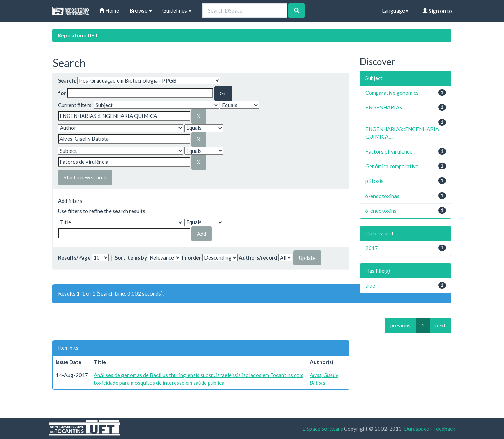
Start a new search (85, 177)
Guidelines (177, 10)
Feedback (444, 429)
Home (109, 10)
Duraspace (416, 429)
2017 (372, 248)
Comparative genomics (392, 93)
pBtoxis (374, 181)
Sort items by (131, 257)
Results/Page (74, 257)
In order (192, 257)
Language (395, 10)
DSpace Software (323, 429)
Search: (67, 80)
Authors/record (258, 257)
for (62, 93)
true (370, 285)
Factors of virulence (389, 151)
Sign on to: (438, 11)
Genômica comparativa (392, 166)
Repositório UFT (78, 35)
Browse (141, 10)
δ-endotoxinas (382, 196)
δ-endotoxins (381, 211)
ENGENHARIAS (384, 107)
